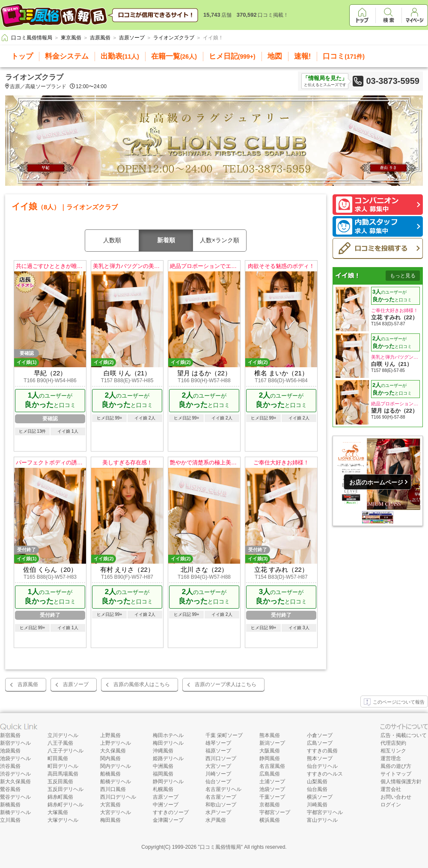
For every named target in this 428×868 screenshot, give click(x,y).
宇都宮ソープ (275, 812)
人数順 (112, 240)
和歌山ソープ (221, 805)
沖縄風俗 (163, 751)
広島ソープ (320, 743)
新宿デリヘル (15, 743)
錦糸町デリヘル (65, 805)
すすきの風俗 (322, 751)
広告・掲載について (404, 735)
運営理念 (391, 758)
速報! (303, 56)
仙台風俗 (317, 789)
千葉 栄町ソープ (224, 735)
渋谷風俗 (10, 766)
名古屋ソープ (221, 797)
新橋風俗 (10, 805)
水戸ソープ (218, 812)
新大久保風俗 (15, 782)
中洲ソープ (166, 805)
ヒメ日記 (232, 56)
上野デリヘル (116, 743)
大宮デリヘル (116, 812)
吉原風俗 (28, 684)
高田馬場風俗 (63, 774)
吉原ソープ (76, 684)
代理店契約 (393, 743)
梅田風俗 (110, 820)
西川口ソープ (221, 758)
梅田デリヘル (168, 743)
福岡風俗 (163, 774)
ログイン (391, 805)
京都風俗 (270, 805)
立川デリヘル (63, 735)
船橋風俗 (110, 774)
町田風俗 (58, 758)
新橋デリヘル (15, 812)
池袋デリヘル (15, 758)
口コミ (344, 56)
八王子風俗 (60, 743)
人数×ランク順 (220, 240)
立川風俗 (10, 820)
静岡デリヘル (168, 782)
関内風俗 (110, 758)
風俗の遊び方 (396, 766)
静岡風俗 (270, 758)
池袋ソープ (272, 789)
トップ (22, 56)
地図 (275, 56)
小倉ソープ (320, 735)
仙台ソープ (218, 782)
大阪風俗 (270, 751)
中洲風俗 (163, 766)
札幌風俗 (163, 789)
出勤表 (120, 56)
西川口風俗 (113, 789)
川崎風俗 (317, 805)
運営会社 (391, 789)
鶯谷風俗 (10, 789)
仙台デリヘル (322, 766)
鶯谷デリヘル (15, 797)
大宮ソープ (218, 766)
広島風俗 (270, 774)
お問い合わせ (396, 797)
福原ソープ (218, 751)
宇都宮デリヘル (325, 812)
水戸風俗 (216, 820)
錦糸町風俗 (60, 797)
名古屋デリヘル (223, 789)
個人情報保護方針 (401, 782)
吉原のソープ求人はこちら (226, 684)
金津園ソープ (168, 820)
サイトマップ (396, 774)
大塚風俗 (58, 812)
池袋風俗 (10, 751)
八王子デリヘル (65, 751)
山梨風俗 (317, 782)
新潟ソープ (272, 743)
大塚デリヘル (63, 820)
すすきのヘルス (325, 774)
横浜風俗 (270, 820)
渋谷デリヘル (15, 774)
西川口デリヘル (118, 797)
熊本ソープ (320, 758)
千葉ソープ (272, 797)
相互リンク (393, 751)
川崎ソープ (218, 774)
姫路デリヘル (168, 758)
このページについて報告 (394, 702)
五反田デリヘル (65, 789)
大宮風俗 (110, 805)
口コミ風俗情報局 (220, 847)
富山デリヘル (322, 820)
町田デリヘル (63, 766)
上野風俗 (110, 735)
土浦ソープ (272, 782)
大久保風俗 (113, 751)
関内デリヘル (116, 766)
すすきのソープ (171, 812)
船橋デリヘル (116, 782)
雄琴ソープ (218, 743)
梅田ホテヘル (168, 735)
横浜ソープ (320, 797)
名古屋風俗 (272, 766)
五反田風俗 (60, 782)
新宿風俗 (10, 735)
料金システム (67, 56)
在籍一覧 (174, 56)
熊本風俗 (270, 735)
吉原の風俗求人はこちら (142, 684)
